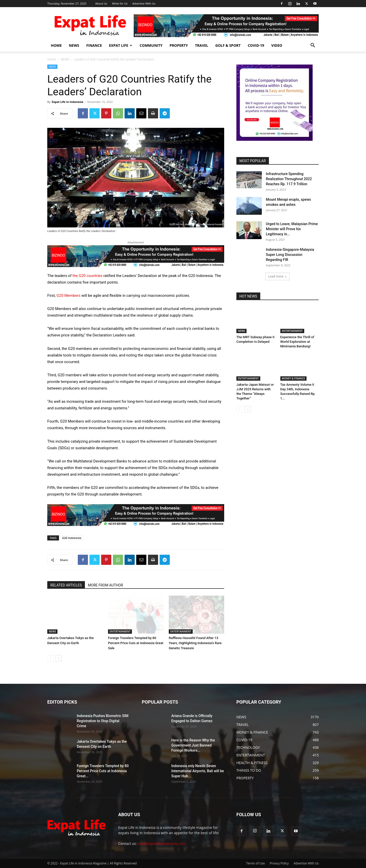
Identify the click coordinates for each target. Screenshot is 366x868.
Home (52, 59)
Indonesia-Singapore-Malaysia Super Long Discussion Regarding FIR (290, 255)
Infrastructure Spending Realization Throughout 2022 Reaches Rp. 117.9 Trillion (289, 179)
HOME (56, 45)
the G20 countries (87, 276)
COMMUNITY (151, 45)
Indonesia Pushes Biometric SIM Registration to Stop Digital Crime (103, 721)
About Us (101, 3)
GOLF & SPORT (228, 45)
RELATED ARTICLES (66, 585)
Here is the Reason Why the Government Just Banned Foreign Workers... (193, 745)
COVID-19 (256, 45)
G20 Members (68, 296)
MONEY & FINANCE (294, 378)
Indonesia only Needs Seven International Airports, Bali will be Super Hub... (198, 771)
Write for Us (120, 3)
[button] (313, 46)
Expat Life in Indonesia (67, 102)
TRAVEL (202, 45)
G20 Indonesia (72, 538)
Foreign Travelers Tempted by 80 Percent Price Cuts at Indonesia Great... (103, 771)
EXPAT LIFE (121, 45)
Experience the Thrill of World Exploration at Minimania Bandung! (297, 342)
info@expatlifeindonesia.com (162, 843)
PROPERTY (179, 45)
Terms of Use (255, 863)
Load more (278, 276)
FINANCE (94, 45)
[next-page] (59, 658)
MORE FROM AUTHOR (105, 585)
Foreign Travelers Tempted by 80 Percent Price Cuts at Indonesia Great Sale (136, 643)
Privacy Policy (279, 863)
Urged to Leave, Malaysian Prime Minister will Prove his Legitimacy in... (292, 229)
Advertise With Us (144, 3)
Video (277, 45)
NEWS (74, 45)
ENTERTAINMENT (120, 631)
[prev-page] (50, 658)
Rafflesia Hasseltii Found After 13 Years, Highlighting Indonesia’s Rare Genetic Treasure (195, 643)
